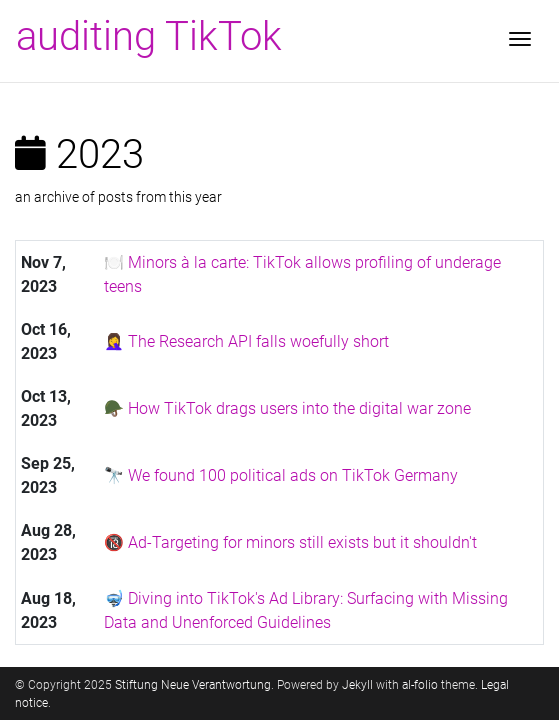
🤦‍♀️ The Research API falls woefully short (246, 341)
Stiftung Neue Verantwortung (193, 685)
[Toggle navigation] (520, 41)
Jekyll (357, 685)
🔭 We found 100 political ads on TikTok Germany (281, 475)
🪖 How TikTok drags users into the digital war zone (287, 408)
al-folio (420, 685)
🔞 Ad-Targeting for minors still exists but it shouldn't (290, 542)
